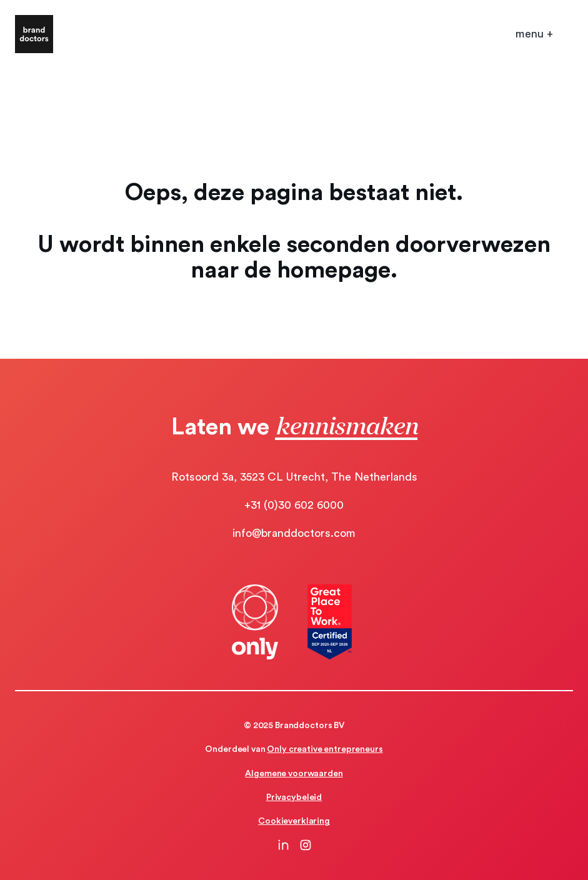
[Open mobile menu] (534, 34)
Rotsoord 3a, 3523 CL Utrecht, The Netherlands (294, 477)
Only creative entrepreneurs (325, 749)
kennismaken (346, 425)
